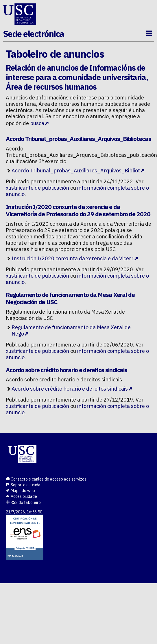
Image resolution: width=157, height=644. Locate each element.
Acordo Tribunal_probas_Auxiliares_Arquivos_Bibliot (76, 171)
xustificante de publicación (37, 188)
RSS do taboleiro (23, 502)
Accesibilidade (21, 496)
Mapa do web (20, 491)
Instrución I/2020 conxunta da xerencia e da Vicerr (73, 258)
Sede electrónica (34, 34)
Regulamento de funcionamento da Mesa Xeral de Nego (71, 331)
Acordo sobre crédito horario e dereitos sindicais (70, 389)
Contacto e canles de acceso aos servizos (46, 479)
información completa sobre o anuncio (77, 191)
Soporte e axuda (23, 485)
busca (37, 123)
